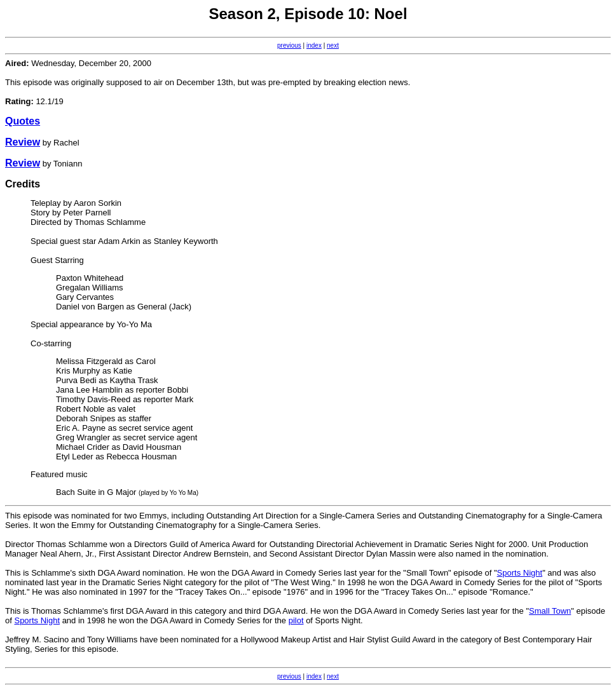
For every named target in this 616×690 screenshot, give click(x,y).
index (314, 45)
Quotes (23, 121)
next (333, 45)
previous (289, 45)
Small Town (550, 611)
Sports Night (520, 573)
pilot (296, 620)
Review (23, 142)
